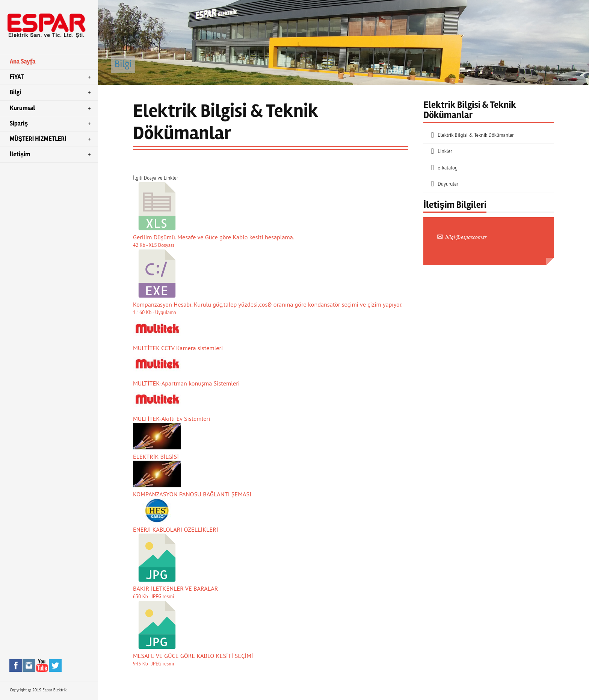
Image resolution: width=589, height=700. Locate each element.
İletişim (51, 154)
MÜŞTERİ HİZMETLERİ (51, 139)
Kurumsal (51, 108)
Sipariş (51, 124)
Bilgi (51, 92)
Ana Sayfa (23, 62)
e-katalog (448, 168)
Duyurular (448, 184)
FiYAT (51, 77)
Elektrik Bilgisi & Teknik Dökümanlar (476, 135)
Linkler (445, 151)
